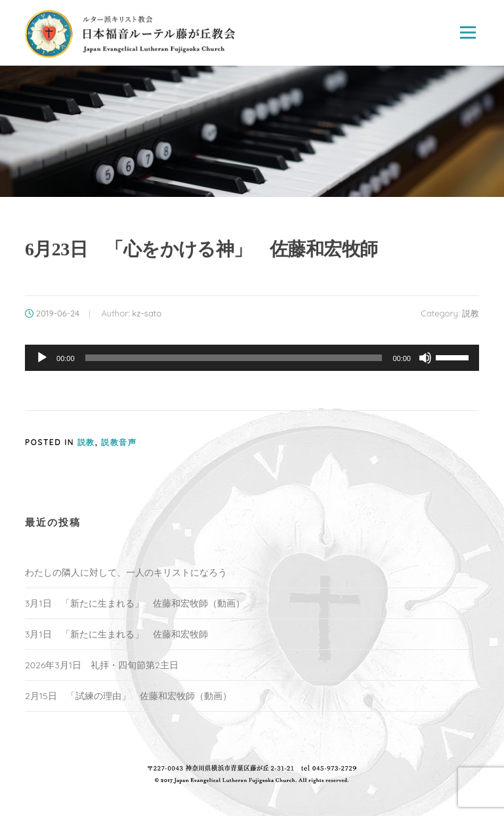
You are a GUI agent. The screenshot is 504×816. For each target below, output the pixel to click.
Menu (468, 32)
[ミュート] (425, 358)
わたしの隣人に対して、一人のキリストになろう (126, 572)
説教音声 (119, 442)
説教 (471, 313)
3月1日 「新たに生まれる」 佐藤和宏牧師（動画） (135, 603)
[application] (252, 358)
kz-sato (147, 313)
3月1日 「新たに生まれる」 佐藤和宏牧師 (116, 634)
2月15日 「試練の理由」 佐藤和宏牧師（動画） (128, 696)
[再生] (42, 358)
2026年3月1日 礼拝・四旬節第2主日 (102, 665)
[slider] (234, 358)
